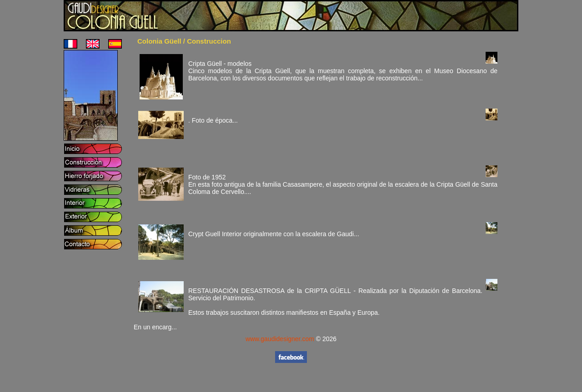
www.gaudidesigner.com (280, 339)
